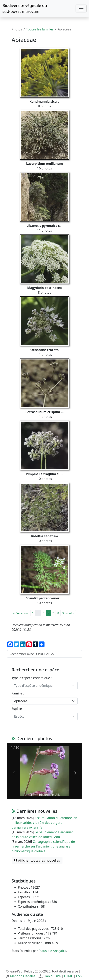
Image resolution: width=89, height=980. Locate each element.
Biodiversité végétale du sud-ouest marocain (25, 8)
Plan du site (52, 976)
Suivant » (68, 613)
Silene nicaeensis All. (44, 795)
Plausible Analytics (52, 951)
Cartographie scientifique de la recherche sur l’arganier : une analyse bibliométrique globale (43, 846)
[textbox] (42, 686)
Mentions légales (23, 976)
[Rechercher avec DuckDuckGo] (45, 654)
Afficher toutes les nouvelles (37, 860)
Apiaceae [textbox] (21, 701)
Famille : (18, 693)
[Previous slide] (15, 773)
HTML (68, 976)
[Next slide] (74, 773)
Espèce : (18, 709)
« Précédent (21, 613)
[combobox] (45, 686)
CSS (79, 976)
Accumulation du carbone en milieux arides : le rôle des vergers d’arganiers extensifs (44, 823)
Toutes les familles (40, 29)
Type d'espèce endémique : (32, 678)
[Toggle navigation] (81, 9)
